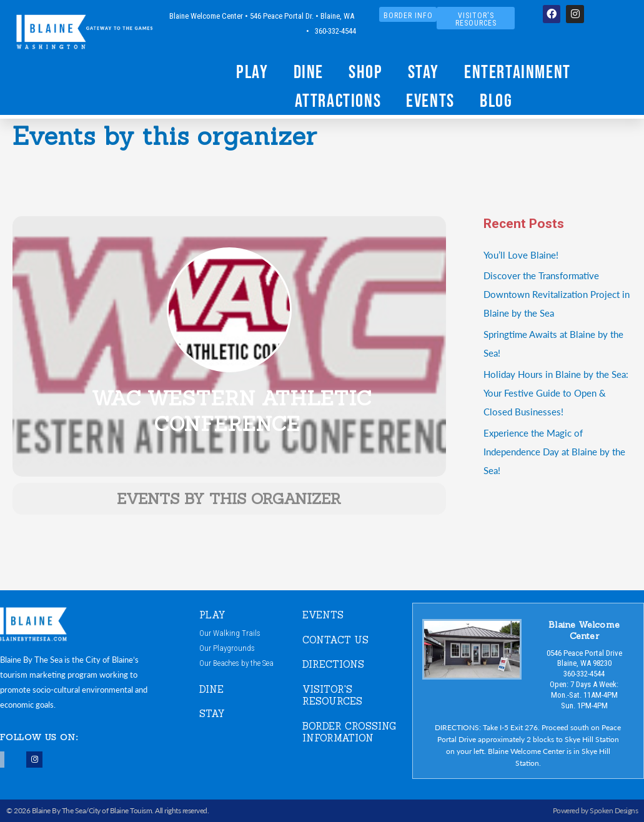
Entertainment (518, 72)
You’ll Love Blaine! (521, 255)
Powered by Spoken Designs (596, 810)
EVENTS (323, 615)
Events (430, 100)
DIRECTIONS (333, 664)
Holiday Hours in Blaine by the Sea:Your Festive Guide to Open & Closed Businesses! (556, 393)
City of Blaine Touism (121, 810)
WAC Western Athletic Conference (232, 411)
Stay (424, 72)
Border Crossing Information (349, 732)
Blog (496, 100)
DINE (211, 689)
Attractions (338, 100)
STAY (212, 714)
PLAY (212, 615)
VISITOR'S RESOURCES (332, 696)
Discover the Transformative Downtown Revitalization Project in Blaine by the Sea (557, 294)
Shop (365, 72)
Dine (309, 72)
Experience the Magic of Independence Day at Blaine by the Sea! (554, 451)
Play (252, 72)
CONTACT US (335, 640)
